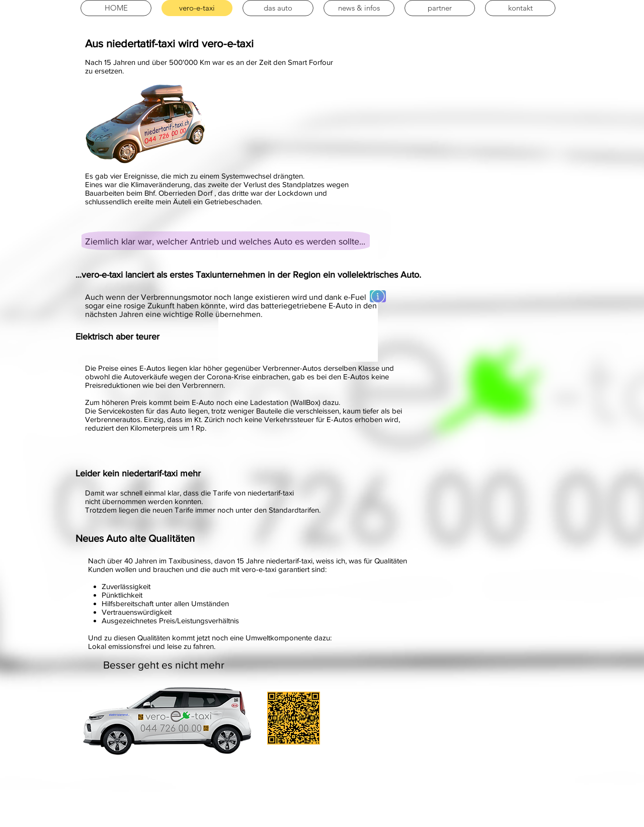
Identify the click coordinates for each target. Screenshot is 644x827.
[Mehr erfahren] (378, 296)
